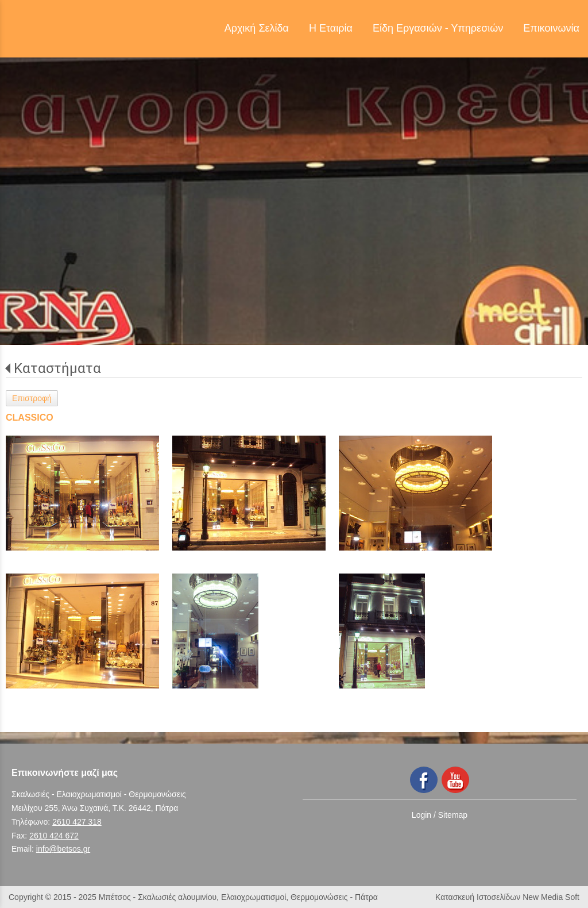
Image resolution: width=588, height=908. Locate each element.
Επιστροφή (32, 398)
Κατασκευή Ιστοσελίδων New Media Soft (507, 897)
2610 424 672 (54, 836)
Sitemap (453, 815)
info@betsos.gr (63, 849)
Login (421, 815)
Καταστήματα (57, 368)
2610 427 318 (77, 822)
